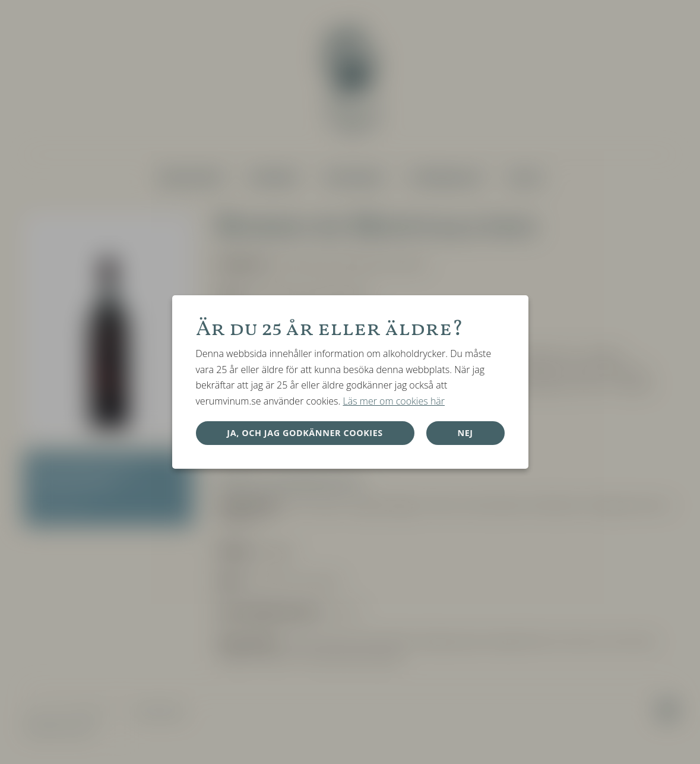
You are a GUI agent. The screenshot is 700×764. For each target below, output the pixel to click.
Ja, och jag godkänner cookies (305, 433)
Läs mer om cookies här (394, 401)
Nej (465, 433)
